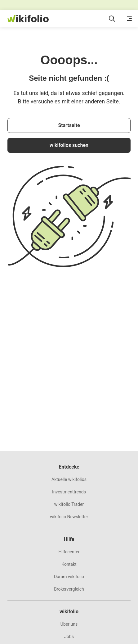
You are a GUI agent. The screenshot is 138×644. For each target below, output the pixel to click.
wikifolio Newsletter (69, 517)
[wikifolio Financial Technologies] (28, 19)
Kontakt (69, 564)
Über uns (69, 624)
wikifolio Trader (69, 504)
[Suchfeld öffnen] (112, 19)
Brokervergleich (69, 589)
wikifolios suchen (69, 145)
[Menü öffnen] (129, 19)
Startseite (69, 125)
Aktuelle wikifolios (69, 479)
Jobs (69, 637)
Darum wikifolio (69, 577)
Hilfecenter (69, 552)
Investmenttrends (69, 492)
